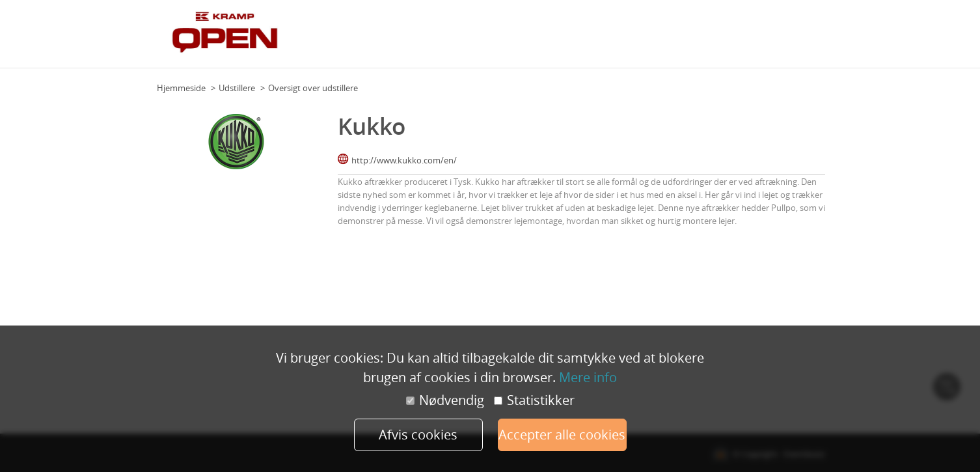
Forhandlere (760, 38)
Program (596, 38)
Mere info (588, 377)
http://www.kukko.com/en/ (404, 160)
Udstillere (686, 38)
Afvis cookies (418, 435)
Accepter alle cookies (562, 435)
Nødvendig (445, 400)
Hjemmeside (181, 88)
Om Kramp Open (538, 38)
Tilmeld (807, 38)
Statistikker (534, 400)
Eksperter (640, 38)
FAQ (720, 38)
